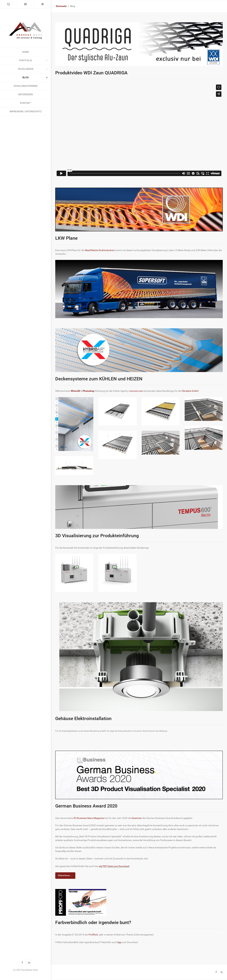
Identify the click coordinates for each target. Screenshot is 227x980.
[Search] (8, 4)
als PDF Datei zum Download (114, 866)
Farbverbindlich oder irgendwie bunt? (93, 923)
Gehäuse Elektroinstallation (83, 719)
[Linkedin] (222, 972)
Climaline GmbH (190, 391)
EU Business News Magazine (89, 818)
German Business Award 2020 (86, 806)
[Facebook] (216, 972)
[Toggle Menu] (43, 4)
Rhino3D (75, 391)
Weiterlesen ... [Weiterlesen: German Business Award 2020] (65, 875)
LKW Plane (66, 238)
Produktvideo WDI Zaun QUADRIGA (91, 73)
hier (119, 942)
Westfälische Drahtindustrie (99, 250)
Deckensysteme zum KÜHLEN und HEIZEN (99, 379)
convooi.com (136, 391)
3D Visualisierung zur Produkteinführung (97, 536)
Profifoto (93, 935)
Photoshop (89, 391)
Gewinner (137, 818)
